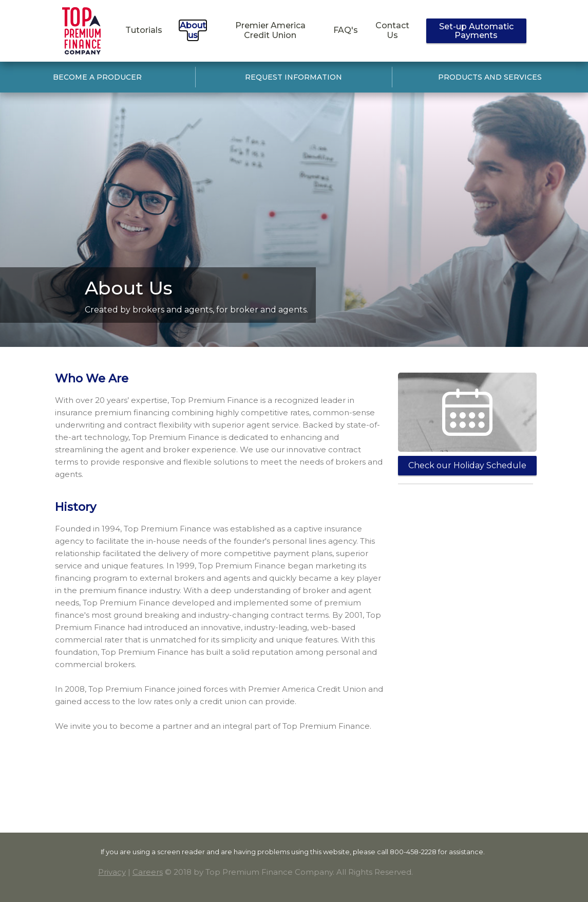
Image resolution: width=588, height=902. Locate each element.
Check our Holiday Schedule (467, 465)
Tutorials (144, 30)
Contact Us (392, 30)
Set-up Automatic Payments (476, 31)
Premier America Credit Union (270, 30)
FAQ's (346, 30)
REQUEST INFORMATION (293, 77)
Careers (148, 872)
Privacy (112, 872)
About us (193, 30)
